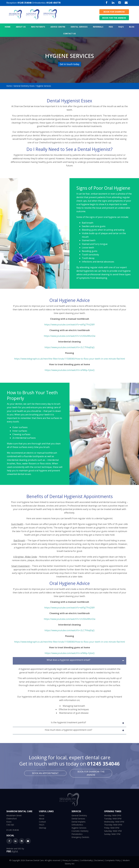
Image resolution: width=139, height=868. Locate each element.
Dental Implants (79, 822)
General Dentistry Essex (24, 86)
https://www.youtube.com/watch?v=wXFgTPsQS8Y (69, 325)
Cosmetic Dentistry (80, 831)
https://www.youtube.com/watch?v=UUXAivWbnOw (70, 336)
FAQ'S (42, 825)
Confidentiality (86, 860)
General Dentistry (79, 815)
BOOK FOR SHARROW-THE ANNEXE (91, 773)
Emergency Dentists (80, 837)
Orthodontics (77, 825)
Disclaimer (99, 860)
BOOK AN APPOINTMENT (45, 773)
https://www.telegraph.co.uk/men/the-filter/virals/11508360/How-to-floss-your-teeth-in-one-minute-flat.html (69, 359)
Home (9, 86)
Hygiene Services (79, 828)
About (42, 819)
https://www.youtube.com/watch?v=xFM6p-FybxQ (70, 370)
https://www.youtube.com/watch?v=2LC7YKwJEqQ (69, 347)
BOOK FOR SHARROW (114, 12)
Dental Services (78, 819)
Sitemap (43, 828)
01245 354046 (25, 3)
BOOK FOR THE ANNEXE (114, 18)
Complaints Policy (113, 860)
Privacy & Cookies (70, 860)
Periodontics (77, 834)
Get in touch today (70, 64)
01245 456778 (53, 3)
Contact (42, 822)
